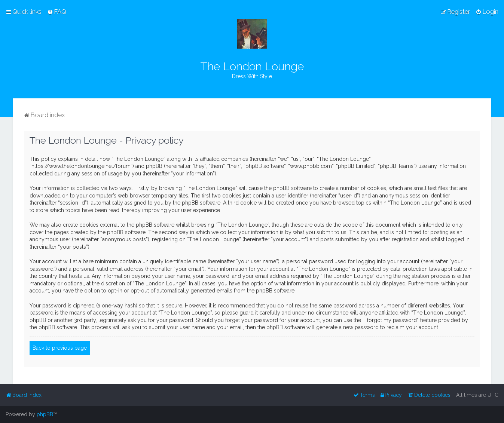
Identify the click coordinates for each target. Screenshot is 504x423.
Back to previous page (60, 348)
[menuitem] (57, 12)
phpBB (45, 414)
